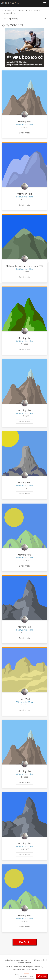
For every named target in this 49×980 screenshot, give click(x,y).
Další (25, 942)
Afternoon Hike (25, 194)
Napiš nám (26, 976)
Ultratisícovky (39, 960)
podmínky (16, 969)
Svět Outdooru (24, 963)
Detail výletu (24, 133)
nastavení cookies (29, 969)
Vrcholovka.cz (8, 10)
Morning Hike (24, 122)
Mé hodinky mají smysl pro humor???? (24, 266)
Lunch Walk (25, 699)
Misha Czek (23, 10)
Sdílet (42, 976)
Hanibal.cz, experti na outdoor (17, 960)
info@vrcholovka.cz (34, 967)
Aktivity (34, 10)
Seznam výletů (8, 13)
